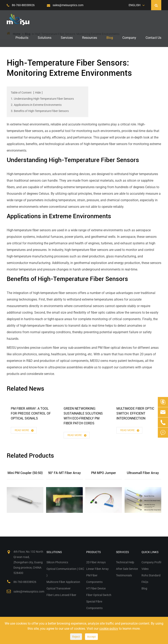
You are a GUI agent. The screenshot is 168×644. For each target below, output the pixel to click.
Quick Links (150, 552)
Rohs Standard (151, 575)
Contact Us (153, 38)
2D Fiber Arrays (96, 562)
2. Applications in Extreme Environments (36, 105)
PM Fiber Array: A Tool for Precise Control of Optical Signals (31, 413)
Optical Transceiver (59, 588)
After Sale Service (127, 569)
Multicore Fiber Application (63, 582)
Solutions (45, 38)
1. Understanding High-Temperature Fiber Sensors (42, 99)
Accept (91, 637)
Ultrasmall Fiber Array (143, 473)
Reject (76, 637)
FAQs (145, 582)
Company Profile (152, 562)
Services (67, 38)
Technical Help (125, 562)
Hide (38, 93)
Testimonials (124, 575)
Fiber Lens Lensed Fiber (61, 595)
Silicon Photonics (57, 562)
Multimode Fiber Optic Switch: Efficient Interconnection (135, 413)
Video (145, 569)
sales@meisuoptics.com (65, 5)
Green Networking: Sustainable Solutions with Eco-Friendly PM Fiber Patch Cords (83, 416)
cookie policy (109, 629)
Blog (110, 38)
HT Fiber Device (96, 588)
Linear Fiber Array (97, 569)
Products (22, 38)
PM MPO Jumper (104, 473)
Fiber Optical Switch (99, 595)
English (135, 5)
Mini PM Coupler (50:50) (25, 473)
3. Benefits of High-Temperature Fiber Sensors (40, 111)
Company (129, 38)
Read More (24, 430)
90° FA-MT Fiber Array (64, 473)
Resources (90, 38)
